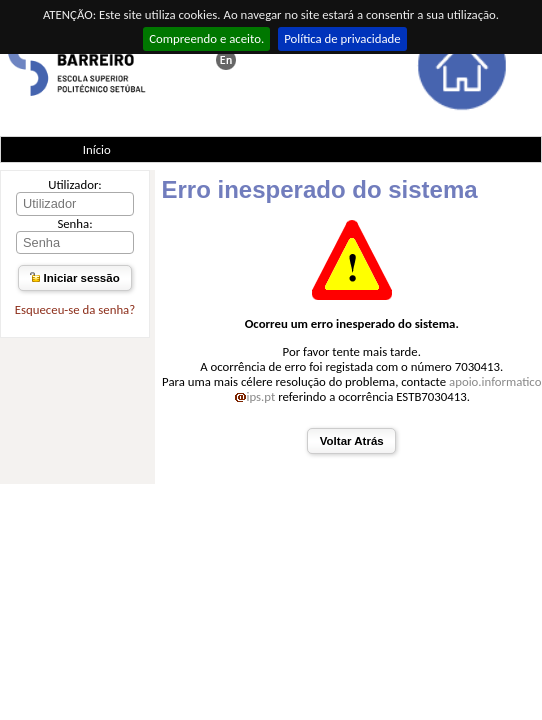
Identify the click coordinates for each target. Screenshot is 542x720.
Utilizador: (75, 184)
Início (97, 149)
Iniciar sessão (74, 278)
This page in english (226, 60)
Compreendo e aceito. (206, 38)
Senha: (74, 223)
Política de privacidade (342, 38)
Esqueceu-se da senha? (75, 309)
